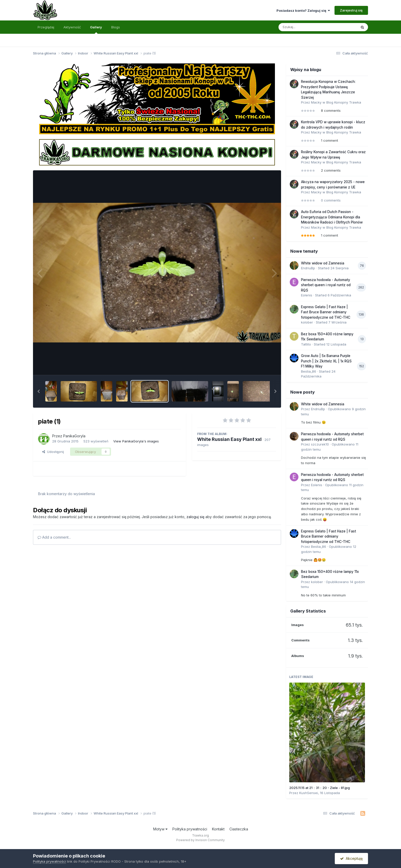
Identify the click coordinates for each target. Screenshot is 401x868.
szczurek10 (320, 444)
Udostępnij (53, 452)
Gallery (96, 29)
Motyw (160, 829)
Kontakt (218, 829)
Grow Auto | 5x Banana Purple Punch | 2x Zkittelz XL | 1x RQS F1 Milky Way (326, 361)
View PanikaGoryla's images (136, 441)
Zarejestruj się (351, 10)
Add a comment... (54, 537)
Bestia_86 (309, 371)
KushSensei (309, 793)
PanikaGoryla (74, 436)
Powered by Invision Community (201, 840)
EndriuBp (308, 268)
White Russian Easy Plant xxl (229, 439)
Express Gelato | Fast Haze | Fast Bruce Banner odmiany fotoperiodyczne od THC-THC (326, 312)
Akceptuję (351, 858)
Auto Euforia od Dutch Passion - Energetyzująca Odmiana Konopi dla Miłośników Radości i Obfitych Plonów (332, 217)
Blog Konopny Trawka (344, 102)
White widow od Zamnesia (323, 263)
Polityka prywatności (190, 829)
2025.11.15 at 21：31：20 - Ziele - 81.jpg (320, 788)
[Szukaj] (305, 27)
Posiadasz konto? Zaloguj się (303, 10)
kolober (307, 322)
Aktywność (72, 27)
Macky (316, 102)
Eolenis (307, 295)
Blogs (116, 27)
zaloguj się (195, 517)
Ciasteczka (239, 829)
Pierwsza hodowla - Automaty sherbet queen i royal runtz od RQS (326, 285)
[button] (39, 391)
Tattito (306, 344)
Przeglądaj (46, 27)
